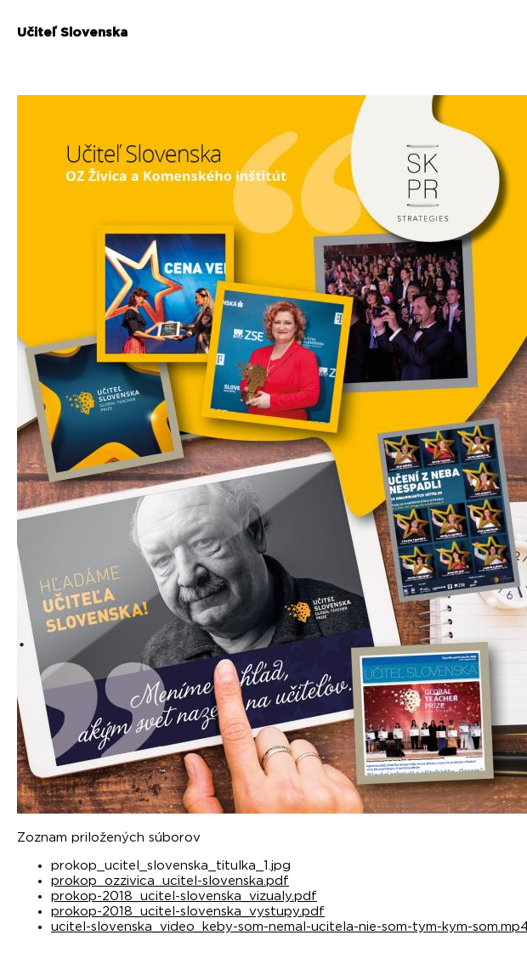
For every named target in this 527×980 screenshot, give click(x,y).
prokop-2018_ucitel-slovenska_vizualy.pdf (184, 896)
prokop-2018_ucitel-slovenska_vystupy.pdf (188, 912)
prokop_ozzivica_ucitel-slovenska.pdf (170, 881)
